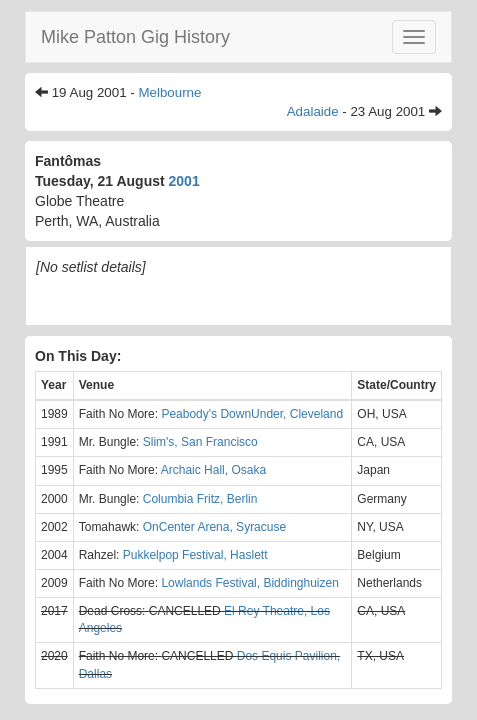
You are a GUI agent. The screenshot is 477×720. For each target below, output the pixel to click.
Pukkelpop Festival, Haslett (195, 555)
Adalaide (313, 111)
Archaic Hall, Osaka (213, 470)
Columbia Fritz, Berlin (200, 499)
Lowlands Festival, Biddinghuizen (249, 583)
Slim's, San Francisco (200, 442)
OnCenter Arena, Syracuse (214, 527)
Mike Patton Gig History (135, 37)
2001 (184, 181)
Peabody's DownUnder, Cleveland (252, 414)
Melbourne (169, 92)
